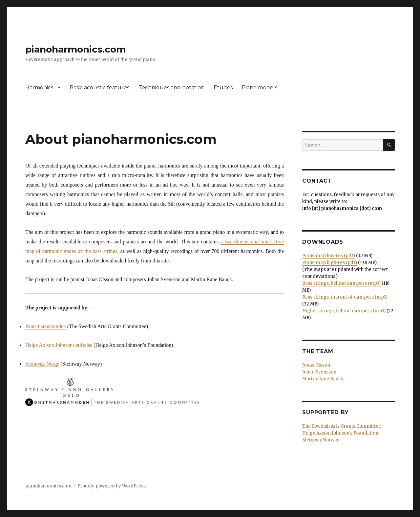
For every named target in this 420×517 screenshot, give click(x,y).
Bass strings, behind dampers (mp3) (341, 283)
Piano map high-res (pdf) (330, 263)
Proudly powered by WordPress (112, 486)
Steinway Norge (42, 364)
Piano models (260, 88)
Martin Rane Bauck (323, 379)
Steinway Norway (321, 440)
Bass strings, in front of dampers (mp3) (345, 297)
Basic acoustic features (99, 88)
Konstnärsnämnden (46, 326)
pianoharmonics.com (75, 49)
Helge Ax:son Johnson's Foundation (340, 433)
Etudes (223, 88)
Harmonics (39, 88)
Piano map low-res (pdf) (329, 256)
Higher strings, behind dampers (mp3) (344, 311)
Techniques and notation (171, 88)
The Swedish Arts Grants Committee (342, 426)
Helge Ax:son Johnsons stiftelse (59, 345)
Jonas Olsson (316, 365)
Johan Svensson (319, 372)
